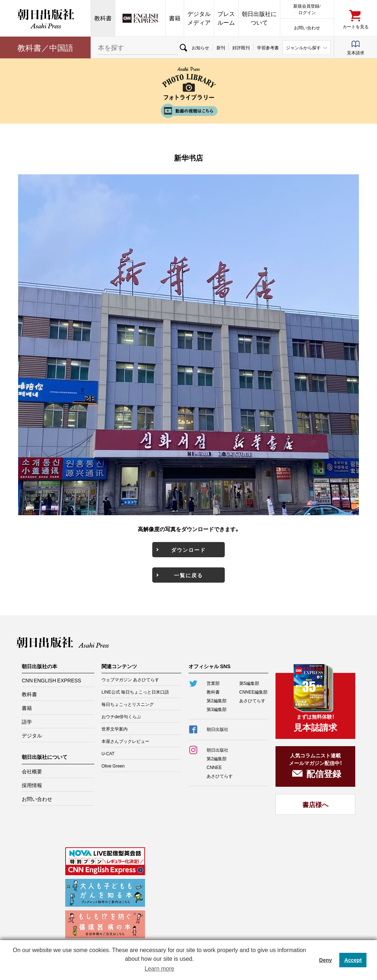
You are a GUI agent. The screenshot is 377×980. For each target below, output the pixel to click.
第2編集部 (217, 700)
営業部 (213, 683)
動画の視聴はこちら (188, 111)
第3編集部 (217, 709)
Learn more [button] (159, 969)
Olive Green (113, 766)
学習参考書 (268, 47)
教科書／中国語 (45, 47)
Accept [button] (353, 960)
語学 (27, 721)
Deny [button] (325, 960)
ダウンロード (188, 550)
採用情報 (32, 785)
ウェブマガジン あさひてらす (130, 679)
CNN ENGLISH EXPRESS (51, 680)
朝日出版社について (259, 18)
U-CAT (108, 753)
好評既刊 (241, 47)
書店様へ (315, 804)
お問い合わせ (307, 27)
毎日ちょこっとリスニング (128, 704)
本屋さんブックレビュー (125, 741)
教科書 (103, 18)
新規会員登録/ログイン (307, 9)
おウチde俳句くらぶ (121, 716)
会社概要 (32, 771)
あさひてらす (252, 700)
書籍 (175, 18)
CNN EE (140, 18)
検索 (183, 47)
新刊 (221, 47)
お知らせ (200, 47)
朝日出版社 (45, 18)
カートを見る (356, 26)
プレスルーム (226, 18)
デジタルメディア (199, 18)
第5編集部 (249, 683)
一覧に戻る (188, 575)
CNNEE (214, 767)
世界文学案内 (115, 729)
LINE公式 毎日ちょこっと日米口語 (135, 692)
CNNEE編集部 (253, 692)
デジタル (32, 735)
